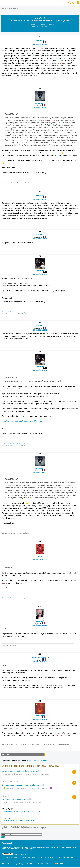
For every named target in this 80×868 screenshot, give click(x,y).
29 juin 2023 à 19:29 (40, 719)
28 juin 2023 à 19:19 (40, 370)
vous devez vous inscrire (37, 760)
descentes (58, 736)
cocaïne (39, 51)
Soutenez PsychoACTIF (15, 854)
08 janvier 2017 (30, 802)
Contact (52, 864)
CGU (47, 864)
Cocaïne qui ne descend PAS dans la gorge (22, 785)
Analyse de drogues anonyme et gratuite (15, 312)
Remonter (5, 755)
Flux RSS (59, 864)
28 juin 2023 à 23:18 (40, 662)
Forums (4, 9)
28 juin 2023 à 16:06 (40, 199)
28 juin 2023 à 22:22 (40, 625)
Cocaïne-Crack (13, 9)
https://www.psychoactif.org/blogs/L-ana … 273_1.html (22, 421)
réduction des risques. (28, 849)
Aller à (21, 834)
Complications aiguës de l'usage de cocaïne (21, 811)
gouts (19, 153)
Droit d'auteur (6, 857)
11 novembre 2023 (30, 774)
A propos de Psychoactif (20, 864)
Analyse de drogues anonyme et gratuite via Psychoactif (21, 598)
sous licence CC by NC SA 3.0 (56, 857)
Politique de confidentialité (36, 864)
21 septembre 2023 (34, 788)
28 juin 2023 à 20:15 (40, 472)
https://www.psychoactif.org (36, 857)
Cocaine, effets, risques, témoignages (19, 820)
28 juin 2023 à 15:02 (40, 44)
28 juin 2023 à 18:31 (40, 330)
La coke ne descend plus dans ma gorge (20, 771)
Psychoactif (4, 826)
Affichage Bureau (7, 864)
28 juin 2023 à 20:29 (40, 560)
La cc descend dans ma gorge (15, 799)
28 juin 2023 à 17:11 (40, 239)
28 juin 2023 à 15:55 (40, 107)
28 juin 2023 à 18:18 (40, 274)
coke (51, 416)
